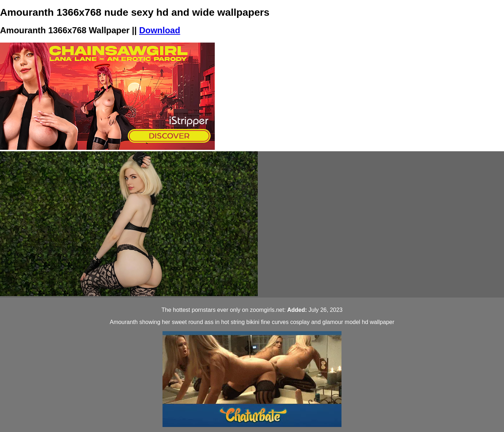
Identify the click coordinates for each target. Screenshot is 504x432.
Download (160, 30)
